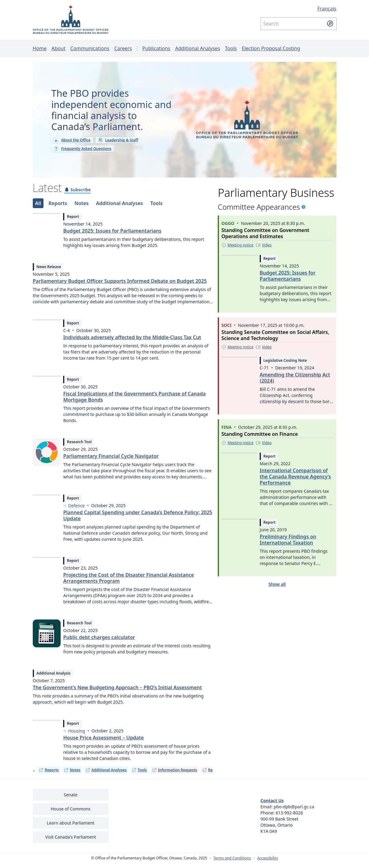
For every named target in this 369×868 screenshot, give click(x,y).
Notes (72, 775)
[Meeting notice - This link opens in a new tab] (237, 249)
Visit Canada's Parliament (71, 842)
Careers (123, 48)
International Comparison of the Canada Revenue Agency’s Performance (295, 481)
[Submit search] (330, 24)
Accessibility (268, 863)
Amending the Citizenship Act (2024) (295, 382)
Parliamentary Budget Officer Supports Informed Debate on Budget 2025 (120, 286)
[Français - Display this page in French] (299, 9)
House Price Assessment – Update (103, 743)
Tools (231, 48)
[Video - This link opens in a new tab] (264, 249)
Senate (71, 800)
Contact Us (272, 805)
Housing (74, 736)
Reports (49, 775)
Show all (277, 588)
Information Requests (175, 775)
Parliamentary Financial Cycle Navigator (111, 461)
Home (40, 48)
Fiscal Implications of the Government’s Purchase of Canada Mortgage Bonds (134, 402)
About (58, 48)
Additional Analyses (198, 48)
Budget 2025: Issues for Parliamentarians (112, 235)
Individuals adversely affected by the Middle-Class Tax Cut (132, 342)
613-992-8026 (289, 818)
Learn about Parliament (71, 828)
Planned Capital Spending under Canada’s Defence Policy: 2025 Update (138, 520)
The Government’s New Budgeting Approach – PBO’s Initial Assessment (117, 692)
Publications (156, 48)
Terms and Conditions (232, 863)
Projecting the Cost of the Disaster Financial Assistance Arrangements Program (128, 583)
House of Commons (71, 814)
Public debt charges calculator (99, 642)
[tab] (38, 208)
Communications (90, 48)
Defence (74, 511)
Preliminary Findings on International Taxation (288, 544)
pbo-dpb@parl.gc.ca (294, 812)
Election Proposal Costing (271, 48)
